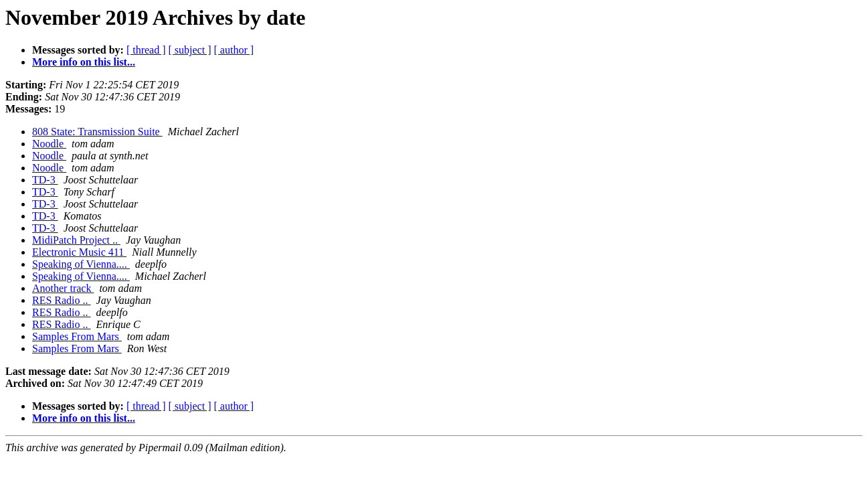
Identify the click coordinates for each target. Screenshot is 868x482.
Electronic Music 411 (79, 252)
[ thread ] (146, 50)
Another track (63, 288)
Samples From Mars (77, 336)
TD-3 (45, 180)
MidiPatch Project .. (76, 240)
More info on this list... (84, 62)
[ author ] (234, 50)
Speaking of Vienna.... (81, 264)
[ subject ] (190, 50)
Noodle (49, 144)
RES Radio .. (62, 300)
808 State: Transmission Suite (97, 132)
